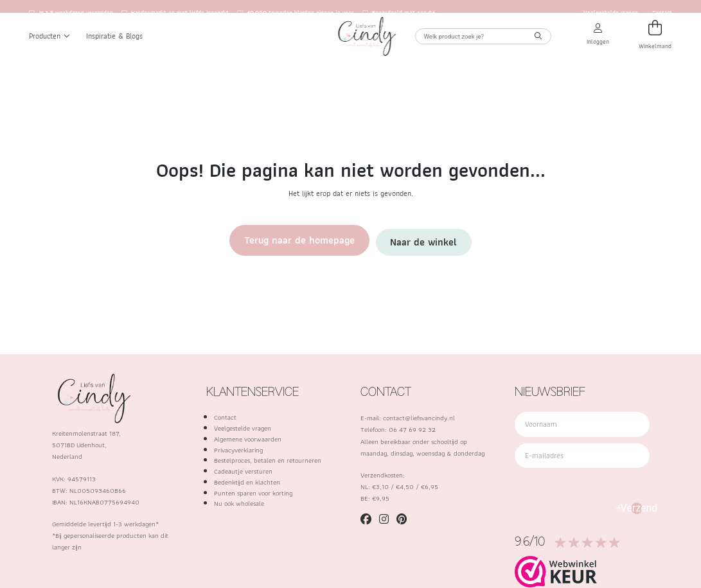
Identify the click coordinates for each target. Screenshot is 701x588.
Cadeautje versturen (243, 471)
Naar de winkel (401, 240)
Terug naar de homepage (315, 240)
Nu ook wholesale (239, 503)
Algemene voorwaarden (248, 439)
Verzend (637, 508)
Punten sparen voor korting (253, 493)
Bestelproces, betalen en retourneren (268, 460)
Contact (662, 13)
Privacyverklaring (238, 450)
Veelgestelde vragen (611, 13)
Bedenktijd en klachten (247, 482)
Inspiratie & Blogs (114, 50)
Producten (49, 50)
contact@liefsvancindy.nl (419, 418)
